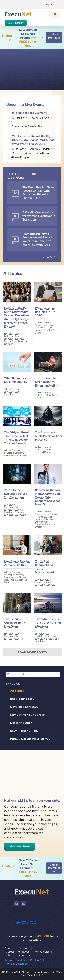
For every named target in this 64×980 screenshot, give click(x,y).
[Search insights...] (33, 674)
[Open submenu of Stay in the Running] (53, 731)
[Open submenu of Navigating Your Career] (53, 715)
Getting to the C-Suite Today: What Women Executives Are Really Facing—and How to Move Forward (17, 317)
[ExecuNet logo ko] (32, 889)
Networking (10, 580)
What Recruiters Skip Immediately (16, 380)
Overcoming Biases (14, 339)
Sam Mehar (10, 504)
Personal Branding (44, 452)
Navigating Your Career (47, 640)
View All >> (50, 257)
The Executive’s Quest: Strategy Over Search (15, 623)
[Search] (8, 674)
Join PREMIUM (16, 23)
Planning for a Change (15, 455)
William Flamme (12, 334)
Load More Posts (32, 652)
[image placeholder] (17, 283)
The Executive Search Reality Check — (33, 140)
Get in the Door (12, 336)
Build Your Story (43, 395)
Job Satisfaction (45, 637)
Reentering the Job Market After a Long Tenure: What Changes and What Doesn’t (48, 497)
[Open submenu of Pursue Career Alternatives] (53, 739)
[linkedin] (23, 904)
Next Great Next (43, 636)
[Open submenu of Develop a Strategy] (53, 707)
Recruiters (9, 394)
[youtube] (17, 904)
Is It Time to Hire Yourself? (30, 113)
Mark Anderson (43, 633)
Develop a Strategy (44, 325)
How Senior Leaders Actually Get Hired (17, 563)
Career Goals (11, 341)
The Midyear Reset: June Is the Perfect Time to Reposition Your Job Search (17, 438)
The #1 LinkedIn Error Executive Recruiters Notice (47, 382)
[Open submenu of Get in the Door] (53, 723)
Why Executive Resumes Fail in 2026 (45, 312)
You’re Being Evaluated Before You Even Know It (16, 494)
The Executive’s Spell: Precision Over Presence (49, 436)
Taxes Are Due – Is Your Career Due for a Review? (48, 623)
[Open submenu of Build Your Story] (53, 699)
